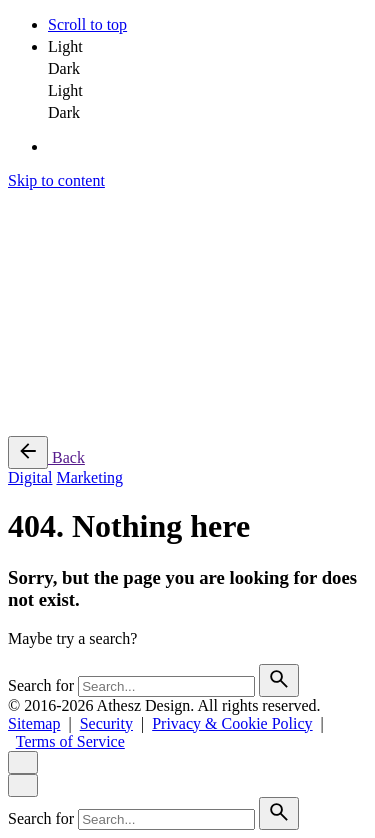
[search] (279, 680)
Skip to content (56, 180)
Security (106, 723)
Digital (30, 477)
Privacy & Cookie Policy (232, 723)
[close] (23, 762)
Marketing (89, 477)
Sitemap (34, 723)
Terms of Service (70, 741)
